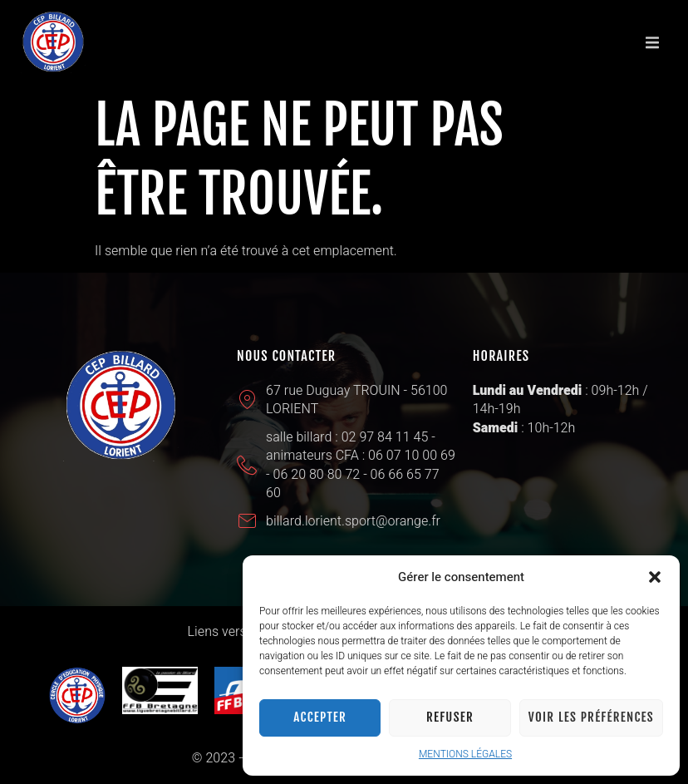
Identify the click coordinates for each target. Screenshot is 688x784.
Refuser (450, 717)
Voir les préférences (591, 717)
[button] (655, 577)
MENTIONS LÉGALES (465, 754)
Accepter (320, 717)
